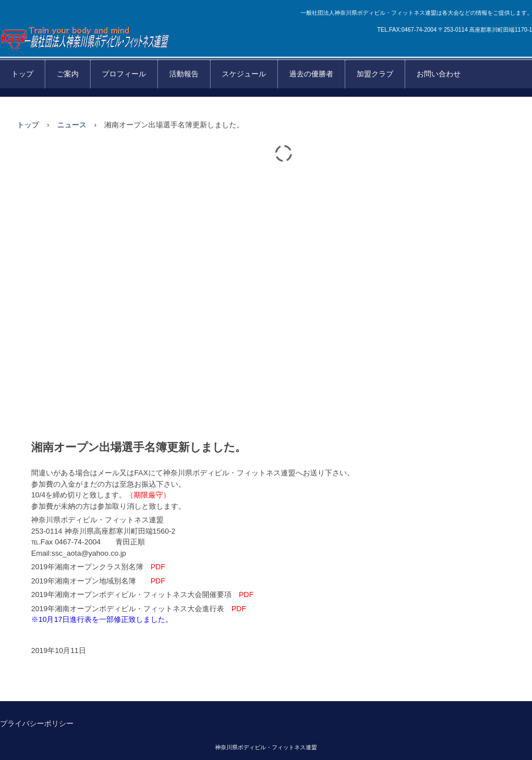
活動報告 (184, 74)
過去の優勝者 (311, 74)
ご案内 (68, 74)
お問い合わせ (439, 74)
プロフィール (124, 74)
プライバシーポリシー (37, 723)
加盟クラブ (375, 74)
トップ (22, 74)
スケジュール (244, 74)
